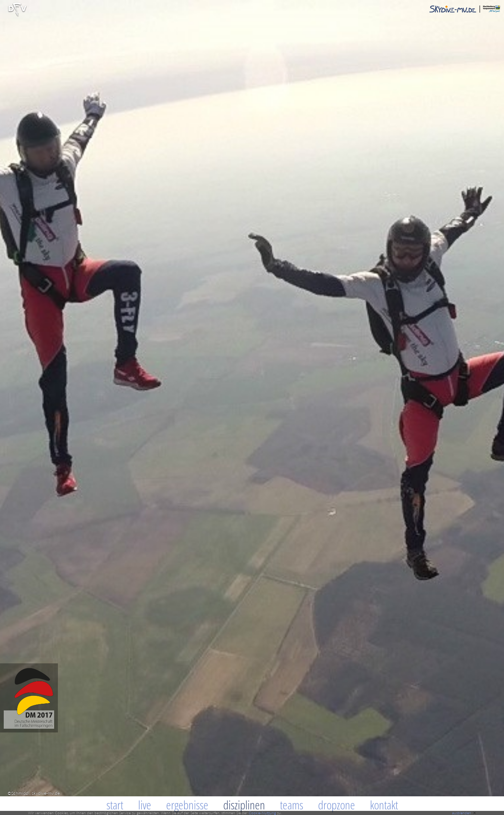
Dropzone (337, 805)
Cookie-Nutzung (262, 813)
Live (145, 805)
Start (115, 805)
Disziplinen (244, 805)
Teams (292, 805)
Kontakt (384, 805)
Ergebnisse (187, 805)
